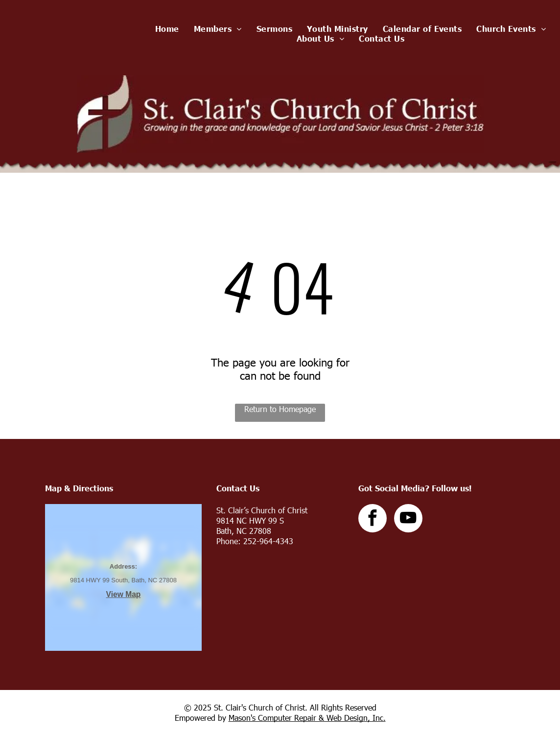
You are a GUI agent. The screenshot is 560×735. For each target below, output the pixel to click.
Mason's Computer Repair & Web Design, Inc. (307, 718)
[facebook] (373, 519)
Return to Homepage (280, 409)
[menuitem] (167, 28)
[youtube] (408, 519)
